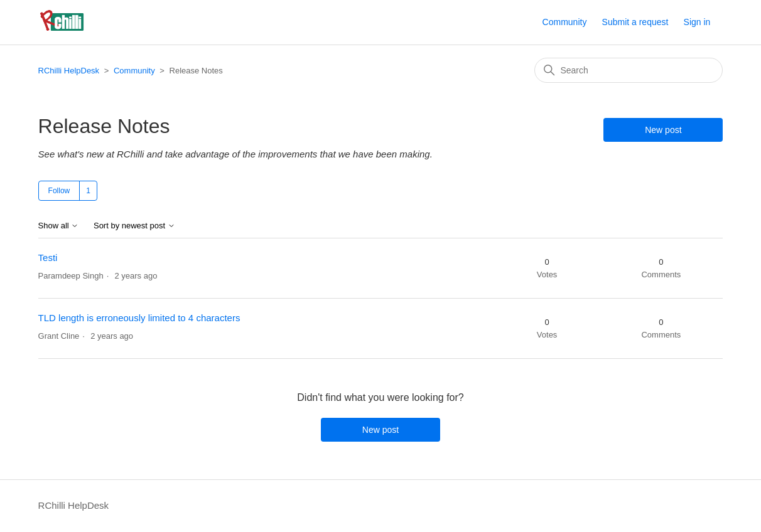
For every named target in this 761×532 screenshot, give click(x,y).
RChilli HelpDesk (69, 71)
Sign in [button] (697, 22)
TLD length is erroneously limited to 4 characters (139, 318)
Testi (48, 258)
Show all (59, 226)
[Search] (629, 70)
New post (663, 130)
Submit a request (635, 22)
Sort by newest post (134, 226)
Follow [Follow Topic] (59, 191)
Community (565, 22)
